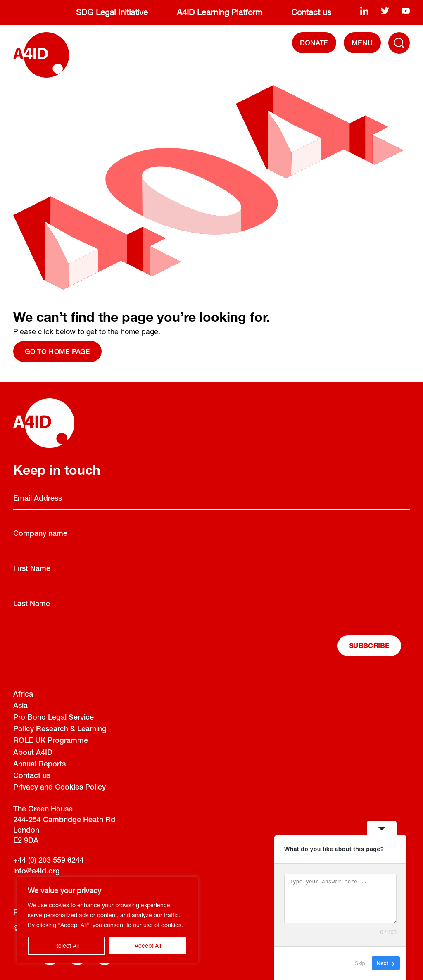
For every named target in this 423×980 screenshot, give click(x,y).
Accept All (148, 946)
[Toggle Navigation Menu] (399, 43)
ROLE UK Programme (51, 741)
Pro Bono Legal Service (53, 718)
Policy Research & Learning (60, 730)
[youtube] (406, 11)
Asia (20, 706)
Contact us (311, 12)
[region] (107, 920)
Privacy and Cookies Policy (59, 788)
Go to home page (57, 351)
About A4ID (33, 753)
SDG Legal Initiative (112, 12)
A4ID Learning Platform (220, 12)
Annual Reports (39, 765)
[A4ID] (41, 55)
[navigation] (362, 43)
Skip (360, 963)
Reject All (67, 946)
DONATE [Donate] (314, 43)
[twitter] (385, 11)
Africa (23, 695)
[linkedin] (364, 11)
